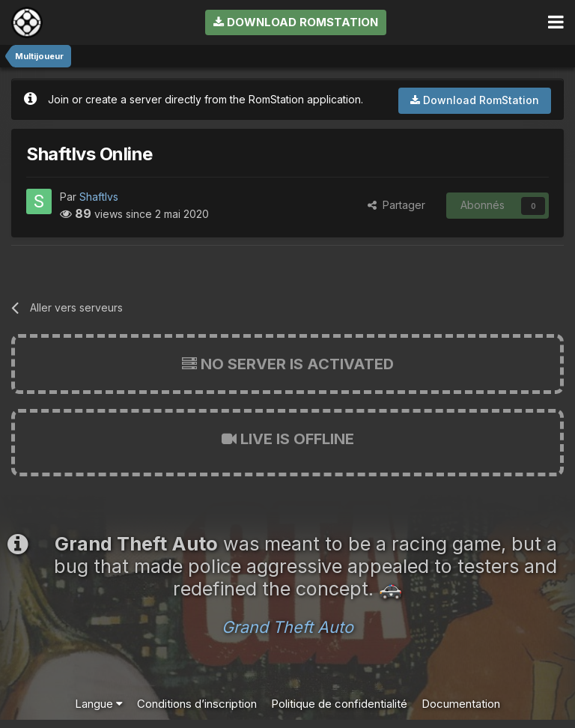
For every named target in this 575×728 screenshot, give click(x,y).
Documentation (461, 704)
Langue (99, 704)
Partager (396, 205)
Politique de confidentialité (339, 704)
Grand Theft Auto (287, 627)
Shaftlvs (99, 197)
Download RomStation (296, 22)
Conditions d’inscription (197, 704)
